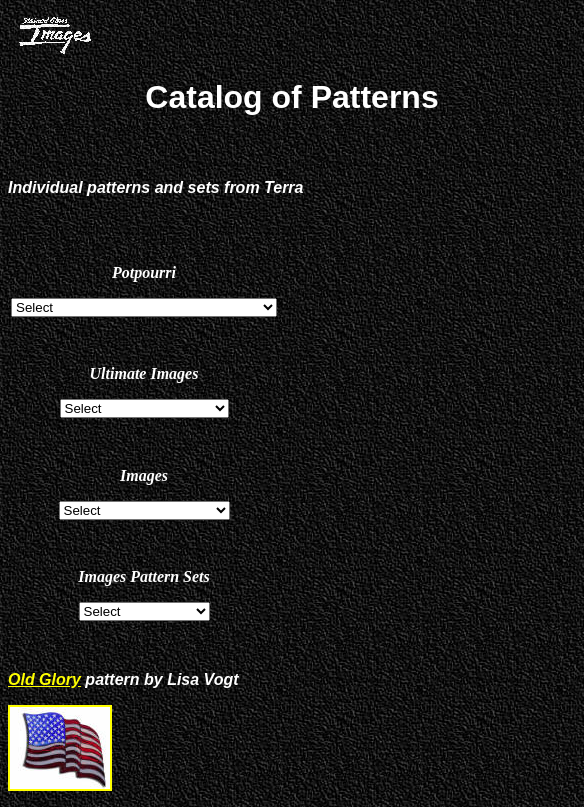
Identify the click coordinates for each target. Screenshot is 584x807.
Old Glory (44, 679)
